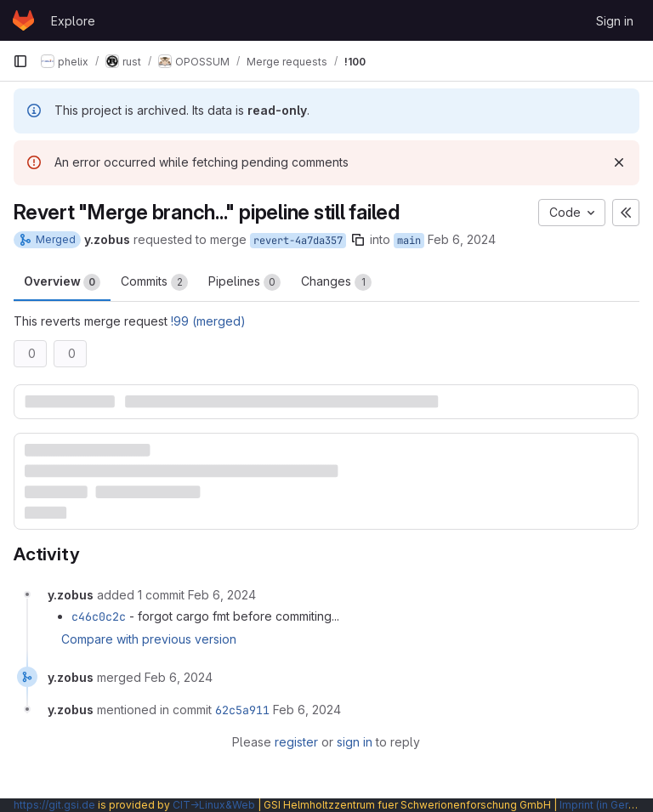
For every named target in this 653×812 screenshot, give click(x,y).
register (296, 742)
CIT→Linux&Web (214, 805)
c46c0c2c (99, 616)
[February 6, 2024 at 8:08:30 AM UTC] (179, 677)
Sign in (615, 21)
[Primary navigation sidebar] (20, 61)
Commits (154, 282)
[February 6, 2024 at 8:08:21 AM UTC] (222, 595)
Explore (73, 21)
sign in (355, 742)
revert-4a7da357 (298, 241)
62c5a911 (242, 710)
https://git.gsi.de (54, 805)
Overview (62, 282)
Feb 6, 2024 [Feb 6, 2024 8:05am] (462, 239)
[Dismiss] (619, 162)
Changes (336, 282)
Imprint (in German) (606, 805)
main (409, 241)
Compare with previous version (149, 639)
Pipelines (244, 282)
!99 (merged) (208, 321)
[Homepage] (23, 20)
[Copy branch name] (358, 240)
